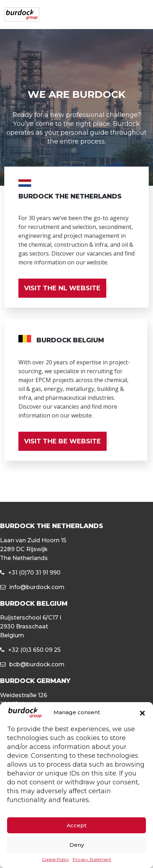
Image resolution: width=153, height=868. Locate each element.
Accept (76, 825)
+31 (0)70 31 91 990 (34, 573)
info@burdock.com (37, 587)
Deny (77, 845)
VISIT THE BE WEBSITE (63, 441)
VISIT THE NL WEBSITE (62, 288)
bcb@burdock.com (37, 664)
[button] (142, 713)
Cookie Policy (55, 859)
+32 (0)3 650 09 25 (34, 650)
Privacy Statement (92, 859)
